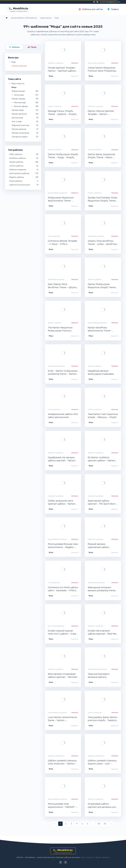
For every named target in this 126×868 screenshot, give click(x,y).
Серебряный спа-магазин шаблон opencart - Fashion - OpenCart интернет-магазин (63, 459)
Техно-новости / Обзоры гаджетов (95, 857)
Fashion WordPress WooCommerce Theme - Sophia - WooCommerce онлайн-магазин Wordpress (102, 329)
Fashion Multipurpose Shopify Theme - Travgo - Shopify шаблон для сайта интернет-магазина (63, 156)
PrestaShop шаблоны (96, 63)
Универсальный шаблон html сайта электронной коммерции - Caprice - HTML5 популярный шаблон (63, 416)
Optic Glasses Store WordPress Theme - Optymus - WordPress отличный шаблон (63, 286)
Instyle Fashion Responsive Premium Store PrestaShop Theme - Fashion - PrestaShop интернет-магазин (102, 69)
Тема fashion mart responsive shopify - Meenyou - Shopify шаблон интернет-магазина (103, 416)
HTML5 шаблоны (54, 236)
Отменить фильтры (19, 66)
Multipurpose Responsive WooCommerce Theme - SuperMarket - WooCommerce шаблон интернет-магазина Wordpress (61, 199)
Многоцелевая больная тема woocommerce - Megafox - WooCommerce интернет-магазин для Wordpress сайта (63, 546)
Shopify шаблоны (55, 106)
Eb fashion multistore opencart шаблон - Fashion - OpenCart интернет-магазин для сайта (103, 459)
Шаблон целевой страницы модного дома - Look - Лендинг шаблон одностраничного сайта (102, 762)
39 (105, 824)
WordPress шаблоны (96, 236)
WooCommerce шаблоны (57, 193)
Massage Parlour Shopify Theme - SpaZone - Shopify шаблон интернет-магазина (63, 113)
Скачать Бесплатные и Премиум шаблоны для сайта (58, 857)
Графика (113, 9)
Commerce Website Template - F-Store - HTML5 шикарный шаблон (62, 243)
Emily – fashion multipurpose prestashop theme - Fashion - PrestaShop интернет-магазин (63, 373)
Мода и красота (18, 84)
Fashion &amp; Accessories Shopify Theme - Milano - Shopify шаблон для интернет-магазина (101, 156)
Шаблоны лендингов (56, 756)
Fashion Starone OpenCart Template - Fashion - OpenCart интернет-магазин (103, 113)
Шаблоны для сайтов (91, 9)
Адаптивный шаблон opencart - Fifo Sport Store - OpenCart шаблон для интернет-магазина (102, 502)
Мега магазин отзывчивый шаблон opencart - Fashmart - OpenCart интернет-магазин (62, 676)
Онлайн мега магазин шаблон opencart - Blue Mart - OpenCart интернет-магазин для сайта (102, 632)
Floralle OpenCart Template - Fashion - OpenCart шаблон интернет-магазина (62, 69)
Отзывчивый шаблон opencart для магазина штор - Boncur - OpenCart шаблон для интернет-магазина (102, 806)
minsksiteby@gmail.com (110, 2)
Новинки (14, 47)
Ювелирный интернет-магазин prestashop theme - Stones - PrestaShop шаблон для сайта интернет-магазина (103, 589)
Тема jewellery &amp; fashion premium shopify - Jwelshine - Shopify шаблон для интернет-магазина (103, 719)
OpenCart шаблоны (56, 63)
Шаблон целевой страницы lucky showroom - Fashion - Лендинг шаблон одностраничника (62, 762)
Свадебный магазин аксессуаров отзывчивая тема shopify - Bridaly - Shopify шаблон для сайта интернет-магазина (101, 373)
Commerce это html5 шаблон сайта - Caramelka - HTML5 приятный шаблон (63, 589)
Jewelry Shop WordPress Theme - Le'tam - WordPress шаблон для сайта (102, 243)
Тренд (32, 47)
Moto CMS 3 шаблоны (56, 626)
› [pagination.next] (111, 824)
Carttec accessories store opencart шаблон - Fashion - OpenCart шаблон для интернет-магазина (63, 502)
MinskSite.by (19, 10)
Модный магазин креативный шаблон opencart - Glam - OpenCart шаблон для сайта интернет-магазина (102, 546)
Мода (14, 62)
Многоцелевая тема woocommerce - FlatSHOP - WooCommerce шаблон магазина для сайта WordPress (62, 806)
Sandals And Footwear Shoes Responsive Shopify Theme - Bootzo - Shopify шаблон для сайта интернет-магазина (103, 199)
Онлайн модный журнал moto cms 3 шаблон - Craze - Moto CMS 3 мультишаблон (63, 632)
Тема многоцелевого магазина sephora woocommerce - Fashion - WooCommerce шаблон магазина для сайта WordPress (101, 676)
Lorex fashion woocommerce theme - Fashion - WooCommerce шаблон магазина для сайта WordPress (62, 719)
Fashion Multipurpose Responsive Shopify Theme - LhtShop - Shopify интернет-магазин (103, 286)
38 (99, 824)
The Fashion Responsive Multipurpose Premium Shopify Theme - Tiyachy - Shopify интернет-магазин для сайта (62, 329)
